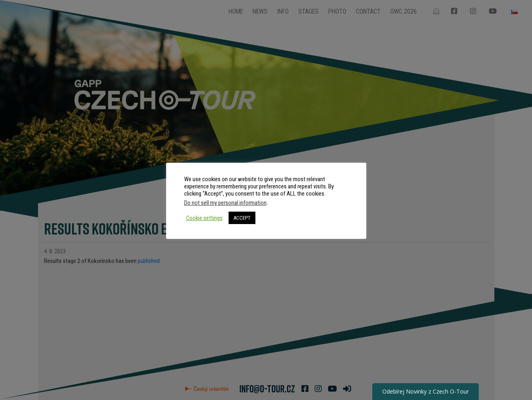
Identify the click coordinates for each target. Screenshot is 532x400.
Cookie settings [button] (204, 218)
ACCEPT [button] (242, 218)
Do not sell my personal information (225, 203)
